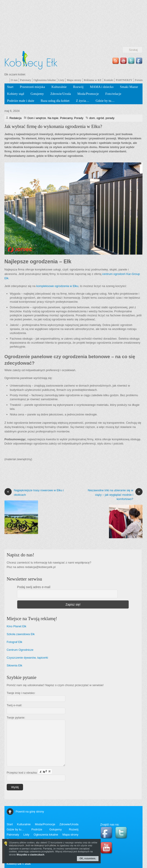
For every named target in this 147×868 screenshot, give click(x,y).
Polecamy (66, 118)
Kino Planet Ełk (17, 626)
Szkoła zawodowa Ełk (21, 634)
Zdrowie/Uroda (61, 94)
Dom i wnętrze (37, 118)
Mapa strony (74, 80)
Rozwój (78, 87)
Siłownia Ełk (15, 665)
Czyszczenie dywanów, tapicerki (27, 658)
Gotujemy (37, 94)
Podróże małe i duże (21, 101)
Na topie (53, 118)
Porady (79, 118)
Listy (61, 80)
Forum (139, 80)
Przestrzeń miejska (32, 87)
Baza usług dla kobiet (55, 101)
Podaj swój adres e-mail (34, 587)
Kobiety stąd (16, 94)
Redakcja (15, 118)
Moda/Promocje (88, 94)
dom (92, 118)
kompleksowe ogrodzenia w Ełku (57, 286)
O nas (14, 80)
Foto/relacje (113, 94)
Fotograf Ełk (15, 642)
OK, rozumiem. (88, 858)
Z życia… (82, 101)
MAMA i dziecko (102, 87)
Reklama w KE (93, 80)
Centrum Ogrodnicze (20, 650)
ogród (100, 118)
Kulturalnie (59, 87)
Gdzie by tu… (105, 101)
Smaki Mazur (129, 87)
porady (110, 118)
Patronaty (26, 80)
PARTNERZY (124, 80)
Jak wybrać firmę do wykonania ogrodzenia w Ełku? (53, 126)
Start (10, 87)
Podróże (37, 829)
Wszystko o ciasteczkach (30, 855)
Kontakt (109, 80)
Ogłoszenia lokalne (45, 80)
